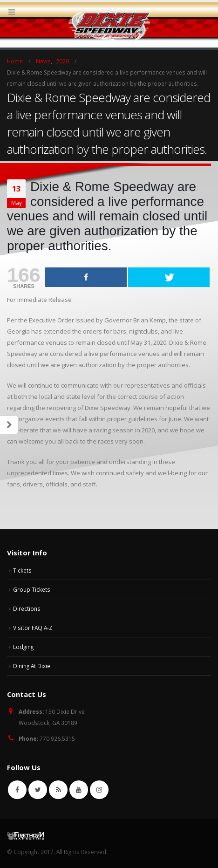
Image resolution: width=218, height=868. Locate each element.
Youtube (79, 790)
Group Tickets (32, 589)
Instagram (99, 790)
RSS (58, 790)
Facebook (17, 790)
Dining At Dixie (32, 666)
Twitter (38, 790)
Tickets (22, 570)
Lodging (23, 647)
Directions (27, 608)
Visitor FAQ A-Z (33, 628)
